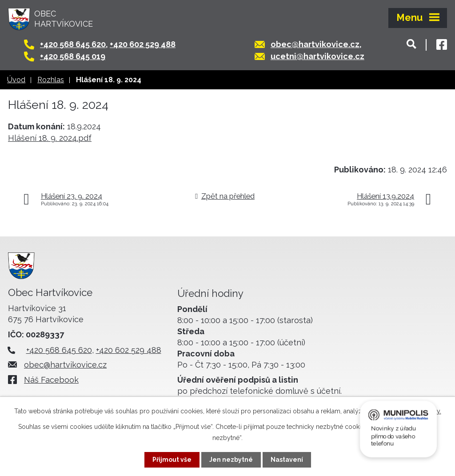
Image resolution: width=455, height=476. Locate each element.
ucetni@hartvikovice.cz (317, 56)
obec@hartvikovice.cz (315, 44)
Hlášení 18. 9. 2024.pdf (50, 138)
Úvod (16, 80)
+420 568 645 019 (73, 56)
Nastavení (287, 460)
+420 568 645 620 (73, 44)
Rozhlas (51, 80)
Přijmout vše (172, 460)
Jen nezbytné (231, 460)
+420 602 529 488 (143, 44)
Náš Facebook (51, 380)
